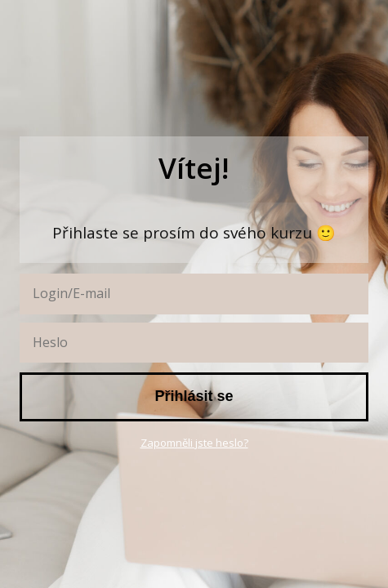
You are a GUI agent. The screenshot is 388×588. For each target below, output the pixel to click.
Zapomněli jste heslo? (194, 443)
